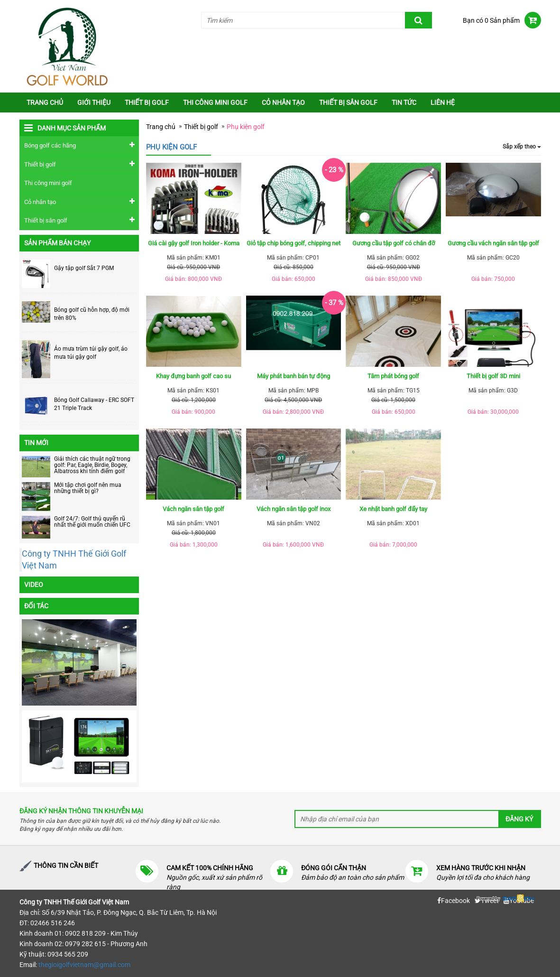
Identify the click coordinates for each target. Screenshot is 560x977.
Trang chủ (45, 102)
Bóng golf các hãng (50, 145)
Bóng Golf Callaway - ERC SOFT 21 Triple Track (94, 404)
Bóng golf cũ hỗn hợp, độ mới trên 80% (92, 314)
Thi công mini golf (215, 102)
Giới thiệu (94, 102)
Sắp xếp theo (522, 147)
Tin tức (404, 102)
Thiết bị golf (147, 102)
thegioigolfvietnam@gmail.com (84, 965)
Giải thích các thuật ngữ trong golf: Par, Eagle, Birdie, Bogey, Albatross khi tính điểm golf (92, 465)
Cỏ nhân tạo (283, 102)
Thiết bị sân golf (348, 102)
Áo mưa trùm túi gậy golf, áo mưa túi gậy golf (91, 353)
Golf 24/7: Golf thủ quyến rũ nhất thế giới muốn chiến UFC (92, 522)
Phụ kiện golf (246, 127)
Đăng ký (519, 819)
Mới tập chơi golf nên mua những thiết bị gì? (88, 488)
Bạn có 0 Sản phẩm (491, 20)
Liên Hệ (443, 102)
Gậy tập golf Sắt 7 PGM (84, 268)
